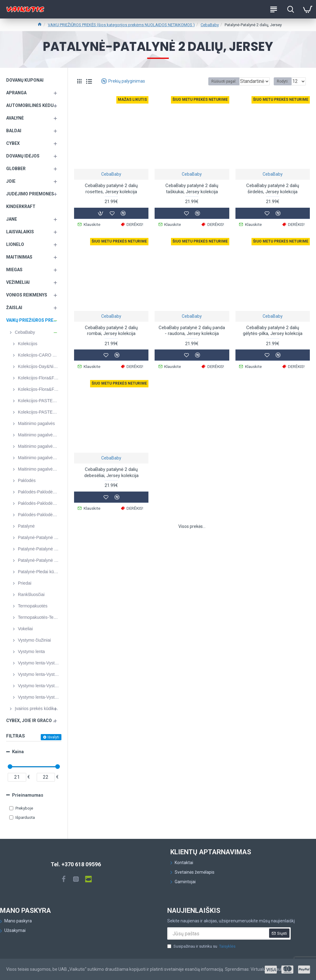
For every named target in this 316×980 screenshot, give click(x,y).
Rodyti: (283, 81)
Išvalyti (53, 737)
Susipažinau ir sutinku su (202, 946)
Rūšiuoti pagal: (200, 81)
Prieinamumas (28, 795)
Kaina (18, 752)
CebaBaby (210, 25)
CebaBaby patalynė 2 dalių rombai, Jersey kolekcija (111, 329)
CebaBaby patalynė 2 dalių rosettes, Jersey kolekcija (111, 189)
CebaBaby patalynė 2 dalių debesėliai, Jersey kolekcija (111, 470)
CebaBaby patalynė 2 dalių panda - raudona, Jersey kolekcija (192, 329)
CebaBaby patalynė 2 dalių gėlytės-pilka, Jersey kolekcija (273, 329)
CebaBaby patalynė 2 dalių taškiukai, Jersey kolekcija (192, 189)
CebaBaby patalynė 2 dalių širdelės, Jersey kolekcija (273, 189)
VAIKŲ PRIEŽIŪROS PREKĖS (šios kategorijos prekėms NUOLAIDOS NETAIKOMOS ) (121, 25)
